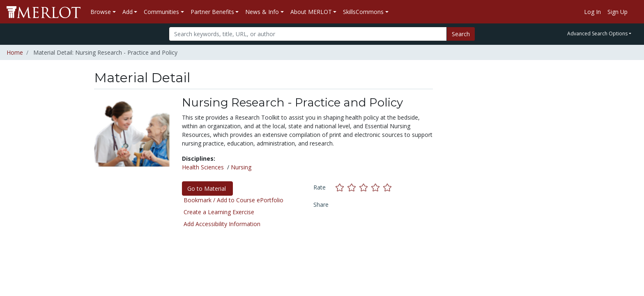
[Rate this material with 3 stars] (365, 187)
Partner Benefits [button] (212, 12)
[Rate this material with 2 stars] (353, 187)
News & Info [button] (262, 12)
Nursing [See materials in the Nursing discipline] (241, 167)
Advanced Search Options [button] (597, 34)
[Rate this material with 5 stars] (388, 187)
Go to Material (207, 188)
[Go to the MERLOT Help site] (634, 12)
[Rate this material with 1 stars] (342, 187)
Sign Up (618, 12)
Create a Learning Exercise (219, 212)
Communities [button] (161, 12)
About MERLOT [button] (311, 12)
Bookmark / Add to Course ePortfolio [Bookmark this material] (233, 200)
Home (15, 52)
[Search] (308, 34)
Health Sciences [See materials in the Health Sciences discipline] (203, 167)
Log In (592, 12)
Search (461, 34)
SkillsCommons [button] (363, 12)
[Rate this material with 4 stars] (377, 187)
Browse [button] (101, 12)
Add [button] (128, 12)
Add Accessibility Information (222, 224)
